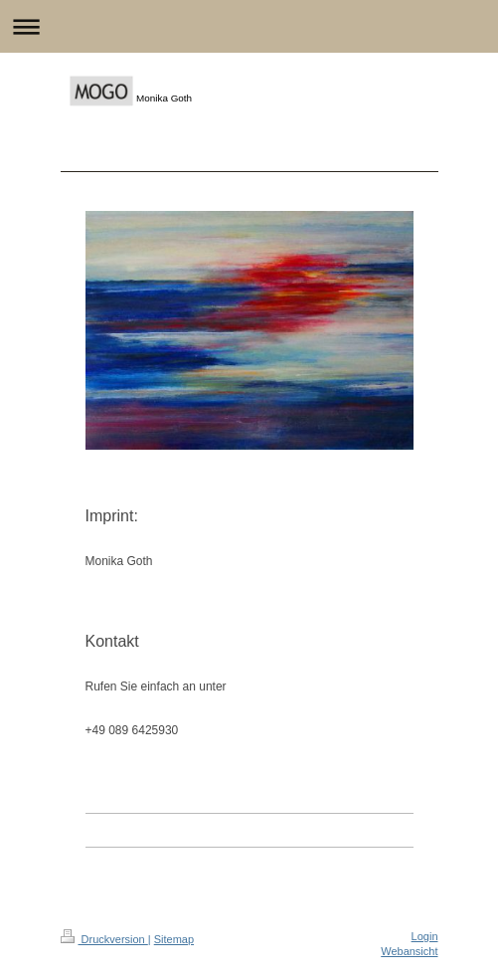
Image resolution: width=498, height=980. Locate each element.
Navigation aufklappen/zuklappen (249, 26)
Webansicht (409, 951)
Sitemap (174, 939)
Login (425, 936)
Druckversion (104, 939)
